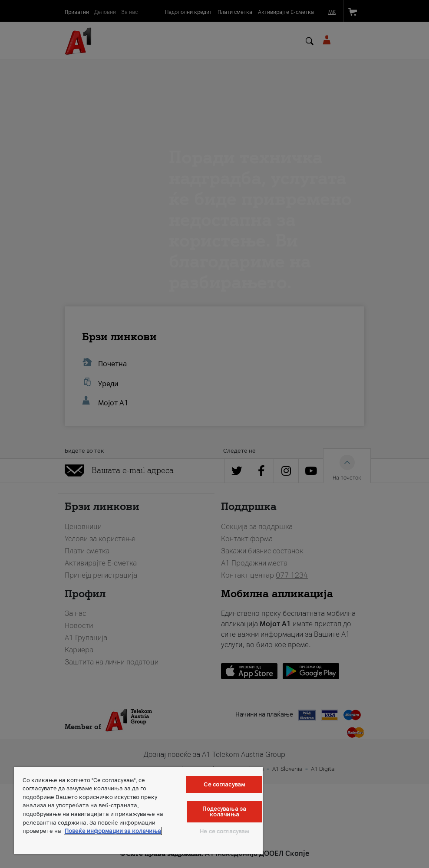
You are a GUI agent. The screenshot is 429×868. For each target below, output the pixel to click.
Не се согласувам (224, 831)
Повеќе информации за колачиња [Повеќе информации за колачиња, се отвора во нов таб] (113, 831)
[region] (138, 810)
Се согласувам (224, 784)
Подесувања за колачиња (224, 812)
